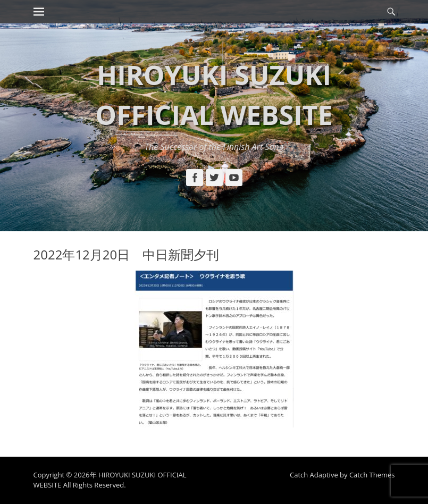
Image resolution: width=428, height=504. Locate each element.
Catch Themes (372, 475)
